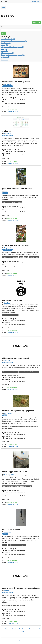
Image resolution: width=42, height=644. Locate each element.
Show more (4, 60)
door (17, 372)
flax (8, 426)
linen (11, 426)
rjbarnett (7, 591)
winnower (14, 202)
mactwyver (7, 532)
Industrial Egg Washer (22, 486)
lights (13, 372)
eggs (30, 486)
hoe (9, 545)
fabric (4, 428)
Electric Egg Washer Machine (9, 486)
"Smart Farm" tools (34, 257)
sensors (26, 257)
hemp (4, 426)
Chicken (5, 372)
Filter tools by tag (6, 37)
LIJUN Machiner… (9, 474)
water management (13, 257)
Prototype (5, 193)
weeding (13, 545)
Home (3, 8)
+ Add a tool (36, 23)
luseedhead (7, 84)
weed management (21, 545)
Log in (39, 1)
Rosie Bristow (8, 413)
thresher (20, 202)
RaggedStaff (8, 248)
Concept (5, 415)
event (13, 315)
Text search (4, 27)
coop (9, 372)
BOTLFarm (7, 361)
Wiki (17, 315)
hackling (35, 426)
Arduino (21, 257)
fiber (12, 428)
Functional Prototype (8, 86)
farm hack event (7, 315)
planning (22, 605)
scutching (24, 426)
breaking (29, 426)
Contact (21, 641)
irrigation (5, 257)
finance (12, 605)
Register (34, 1)
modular (5, 545)
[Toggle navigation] (6, 2)
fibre (8, 428)
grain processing (7, 202)
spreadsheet (6, 605)
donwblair (7, 303)
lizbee (6, 191)
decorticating (17, 426)
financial (17, 605)
